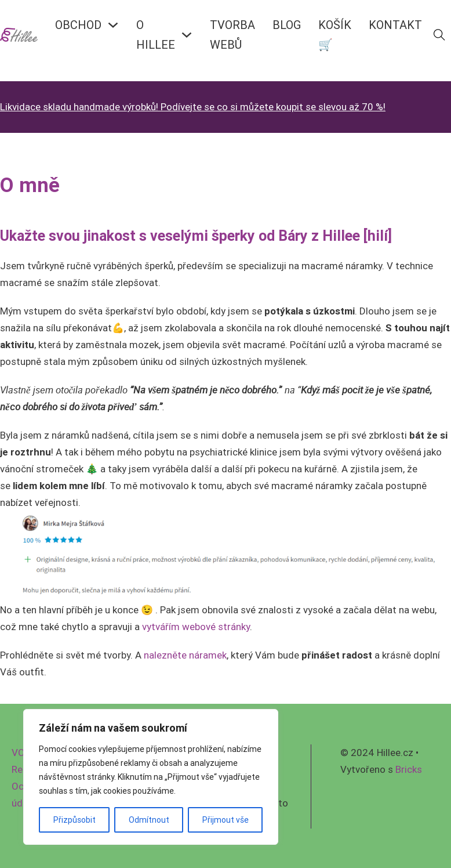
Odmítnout (149, 820)
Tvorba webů (232, 35)
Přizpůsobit (74, 820)
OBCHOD (78, 25)
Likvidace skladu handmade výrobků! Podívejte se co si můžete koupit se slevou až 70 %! (193, 107)
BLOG (287, 25)
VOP (21, 753)
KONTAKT (395, 25)
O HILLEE (156, 35)
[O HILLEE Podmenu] (187, 35)
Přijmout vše (225, 820)
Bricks (409, 769)
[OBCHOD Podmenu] (113, 25)
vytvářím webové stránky (196, 627)
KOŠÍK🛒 (335, 35)
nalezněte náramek (185, 655)
